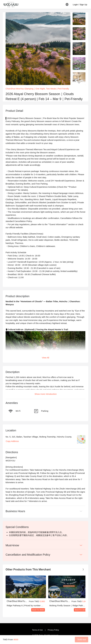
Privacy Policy (53, 630)
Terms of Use (37, 630)
